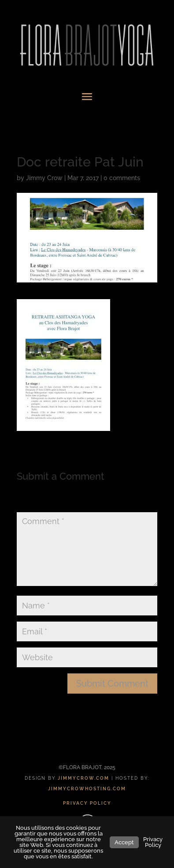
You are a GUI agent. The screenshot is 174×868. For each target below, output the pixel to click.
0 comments (122, 178)
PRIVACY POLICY (87, 803)
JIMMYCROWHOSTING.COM (87, 789)
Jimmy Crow (44, 178)
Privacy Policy (153, 842)
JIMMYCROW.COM (83, 778)
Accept (124, 842)
